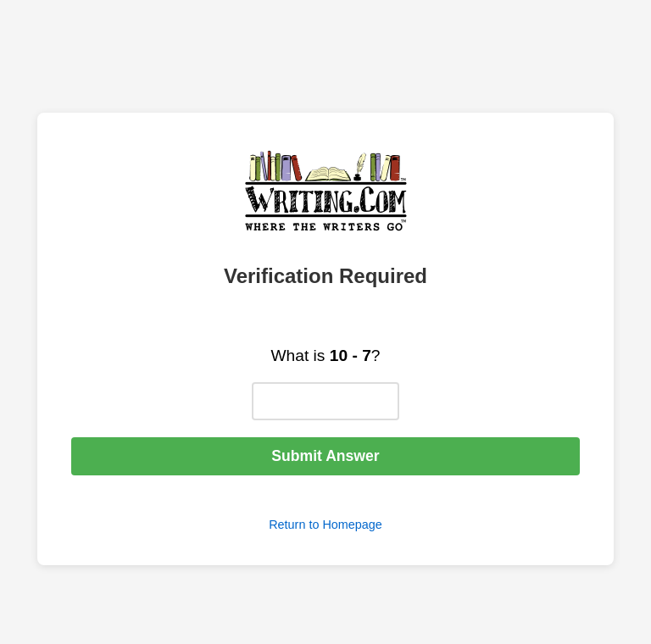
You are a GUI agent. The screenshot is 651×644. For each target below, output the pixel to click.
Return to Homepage (325, 525)
